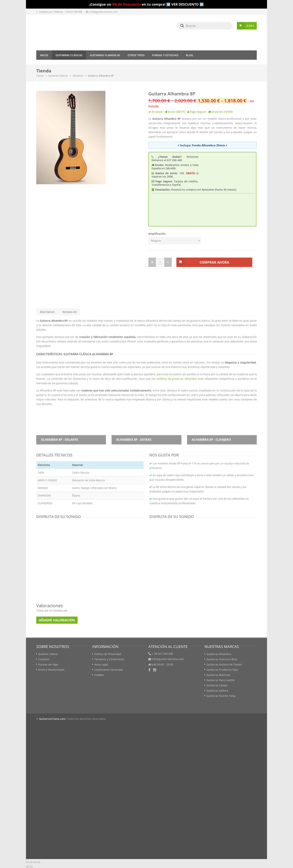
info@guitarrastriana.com (104, 12)
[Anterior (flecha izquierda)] (27, 867)
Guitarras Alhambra (219, 654)
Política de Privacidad (108, 654)
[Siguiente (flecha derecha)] (31, 867)
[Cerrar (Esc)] (27, 862)
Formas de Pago (48, 664)
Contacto (44, 659)
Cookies (99, 675)
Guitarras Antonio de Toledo (224, 664)
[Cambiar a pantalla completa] (35, 862)
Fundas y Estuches (165, 55)
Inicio (44, 55)
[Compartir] (31, 862)
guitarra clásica (200, 321)
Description (47, 312)
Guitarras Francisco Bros (222, 659)
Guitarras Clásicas (69, 55)
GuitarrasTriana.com (52, 719)
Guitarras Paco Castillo (221, 680)
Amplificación (157, 234)
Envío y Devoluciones (51, 670)
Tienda (40, 76)
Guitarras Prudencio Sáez (222, 670)
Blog (189, 55)
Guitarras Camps (217, 685)
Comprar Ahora (214, 262)
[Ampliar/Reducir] (39, 862)
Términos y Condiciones (109, 659)
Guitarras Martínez (218, 675)
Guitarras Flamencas (105, 55)
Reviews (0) (69, 312)
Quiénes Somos (48, 654)
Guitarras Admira (217, 691)
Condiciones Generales (109, 670)
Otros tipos (136, 55)
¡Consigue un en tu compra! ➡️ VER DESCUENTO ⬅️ (147, 4)
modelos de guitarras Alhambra (176, 379)
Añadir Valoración (57, 620)
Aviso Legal (101, 664)
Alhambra (78, 76)
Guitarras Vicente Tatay (221, 696)
